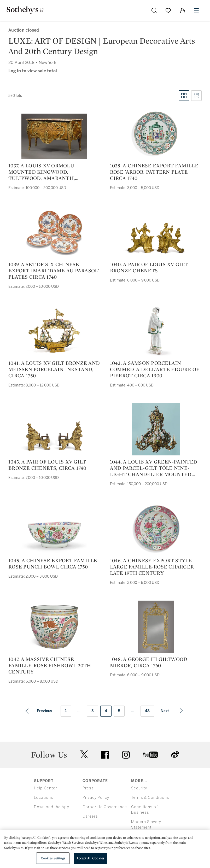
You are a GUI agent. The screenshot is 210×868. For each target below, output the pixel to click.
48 (147, 711)
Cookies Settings (53, 858)
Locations (44, 798)
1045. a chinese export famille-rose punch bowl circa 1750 (54, 564)
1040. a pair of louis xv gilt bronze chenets (149, 267)
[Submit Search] (154, 10)
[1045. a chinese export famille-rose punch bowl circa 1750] (54, 535)
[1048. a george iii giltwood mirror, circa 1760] (156, 627)
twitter (84, 755)
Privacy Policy (96, 798)
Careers (90, 816)
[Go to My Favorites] (168, 10)
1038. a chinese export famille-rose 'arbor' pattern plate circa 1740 (155, 172)
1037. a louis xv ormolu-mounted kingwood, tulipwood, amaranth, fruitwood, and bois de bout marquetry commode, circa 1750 (51, 172)
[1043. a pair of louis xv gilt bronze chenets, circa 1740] (54, 436)
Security (139, 788)
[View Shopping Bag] (182, 10)
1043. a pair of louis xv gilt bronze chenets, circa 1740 (47, 465)
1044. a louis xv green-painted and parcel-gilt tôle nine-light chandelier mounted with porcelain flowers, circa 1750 (156, 468)
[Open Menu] (196, 11)
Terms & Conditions (150, 798)
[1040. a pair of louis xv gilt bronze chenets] (156, 238)
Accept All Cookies (90, 858)
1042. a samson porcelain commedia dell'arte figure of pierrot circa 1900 (155, 369)
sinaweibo (175, 755)
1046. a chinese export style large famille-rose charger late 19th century (152, 567)
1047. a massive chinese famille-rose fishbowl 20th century (50, 665)
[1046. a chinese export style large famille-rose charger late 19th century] (156, 528)
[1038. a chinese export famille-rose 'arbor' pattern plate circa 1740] (156, 133)
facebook (105, 755)
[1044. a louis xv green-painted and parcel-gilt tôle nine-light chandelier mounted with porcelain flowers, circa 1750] (156, 429)
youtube (150, 755)
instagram (126, 755)
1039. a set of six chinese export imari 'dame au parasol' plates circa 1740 (54, 271)
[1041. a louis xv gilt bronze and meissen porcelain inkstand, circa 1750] (54, 331)
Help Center (45, 788)
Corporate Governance (105, 807)
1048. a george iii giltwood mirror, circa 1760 (149, 662)
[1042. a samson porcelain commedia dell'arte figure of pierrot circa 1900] (156, 331)
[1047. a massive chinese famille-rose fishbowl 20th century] (54, 627)
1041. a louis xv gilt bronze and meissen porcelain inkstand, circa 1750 (54, 369)
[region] (105, 849)
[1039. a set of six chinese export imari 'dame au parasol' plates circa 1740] (54, 232)
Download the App (52, 807)
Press (88, 788)
